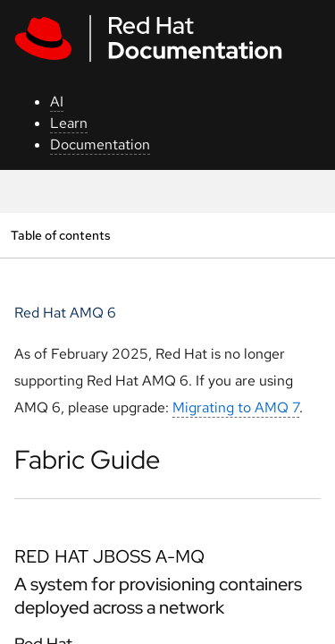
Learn (69, 123)
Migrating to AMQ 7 (236, 407)
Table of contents (60, 235)
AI (57, 102)
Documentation (100, 144)
